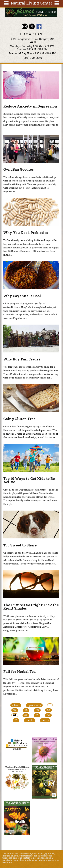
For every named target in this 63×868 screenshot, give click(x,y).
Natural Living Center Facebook (39, 26)
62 (26, 715)
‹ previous (34, 705)
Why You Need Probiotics (26, 233)
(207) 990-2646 (32, 58)
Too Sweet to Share (20, 545)
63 (37, 715)
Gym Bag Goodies (18, 169)
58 (26, 710)
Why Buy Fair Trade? (22, 359)
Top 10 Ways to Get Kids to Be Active (29, 480)
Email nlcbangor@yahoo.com (25, 26)
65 (16, 720)
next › (30, 720)
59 (37, 710)
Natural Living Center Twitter (32, 26)
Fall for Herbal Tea (19, 671)
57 (15, 710)
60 (48, 710)
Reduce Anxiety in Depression (30, 106)
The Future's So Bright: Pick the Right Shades (31, 607)
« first (16, 705)
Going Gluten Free (19, 419)
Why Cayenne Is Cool (22, 296)
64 (48, 715)
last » (45, 720)
